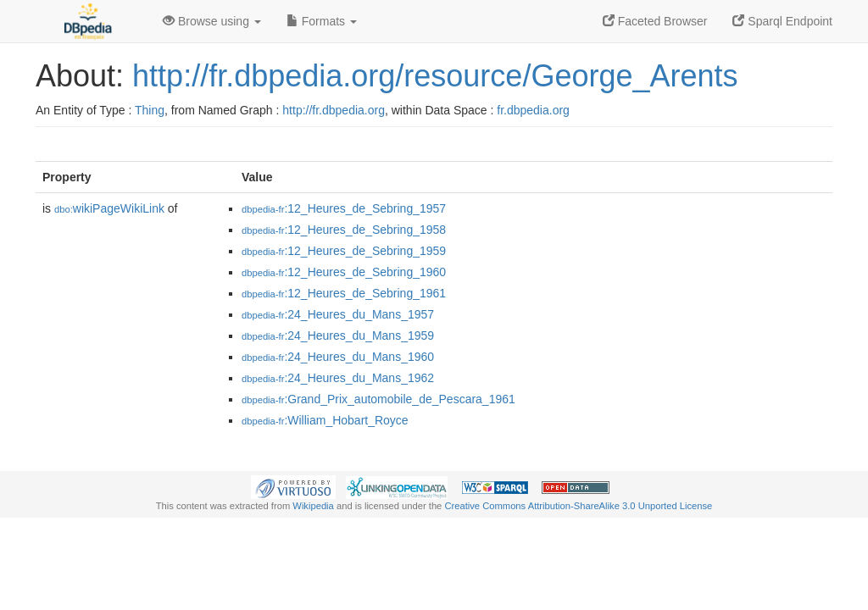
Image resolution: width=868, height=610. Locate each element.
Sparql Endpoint (782, 21)
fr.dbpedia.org (533, 110)
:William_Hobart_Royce (325, 420)
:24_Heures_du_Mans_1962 (338, 378)
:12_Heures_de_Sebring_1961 (344, 293)
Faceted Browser (655, 21)
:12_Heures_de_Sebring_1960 (344, 272)
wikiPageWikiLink (109, 208)
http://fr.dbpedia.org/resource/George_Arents (435, 76)
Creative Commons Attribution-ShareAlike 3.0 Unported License (578, 506)
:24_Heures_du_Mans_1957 (338, 314)
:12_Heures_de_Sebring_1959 (344, 251)
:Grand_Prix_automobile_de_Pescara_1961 (378, 399)
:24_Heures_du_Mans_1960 (338, 357)
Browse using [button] (212, 21)
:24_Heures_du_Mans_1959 (338, 335)
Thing (150, 110)
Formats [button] (322, 21)
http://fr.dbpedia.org (334, 110)
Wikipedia (313, 506)
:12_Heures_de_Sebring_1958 (344, 230)
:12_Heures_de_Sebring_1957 (344, 208)
